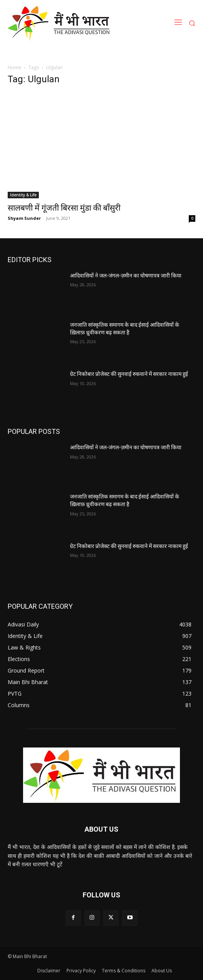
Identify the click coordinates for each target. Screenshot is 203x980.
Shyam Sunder (24, 218)
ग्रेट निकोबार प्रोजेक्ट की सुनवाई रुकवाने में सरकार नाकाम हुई (129, 374)
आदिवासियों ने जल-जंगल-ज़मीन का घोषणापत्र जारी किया (126, 276)
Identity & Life (23, 195)
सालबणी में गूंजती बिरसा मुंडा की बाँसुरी (64, 208)
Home (14, 67)
